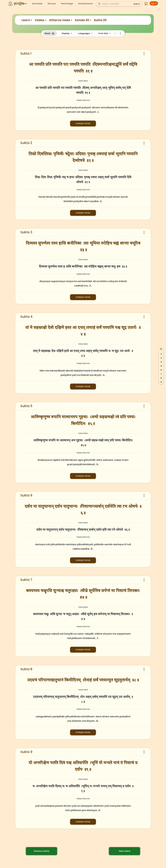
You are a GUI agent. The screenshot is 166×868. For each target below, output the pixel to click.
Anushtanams (85, 4)
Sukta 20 (100, 20)
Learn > (27, 20)
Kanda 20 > (83, 20)
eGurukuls (37, 4)
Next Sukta (125, 851)
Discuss (52, 4)
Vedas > (41, 20)
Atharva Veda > (61, 20)
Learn (24, 4)
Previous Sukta (42, 851)
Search (137, 4)
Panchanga (67, 4)
